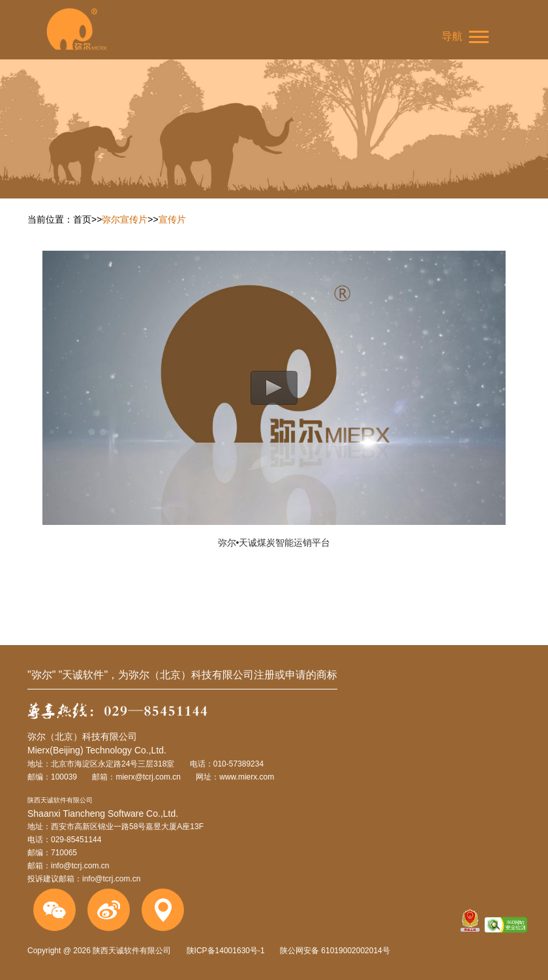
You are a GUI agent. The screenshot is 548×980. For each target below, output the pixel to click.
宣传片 (172, 219)
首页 (82, 219)
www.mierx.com (247, 777)
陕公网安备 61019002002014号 (334, 951)
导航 (465, 37)
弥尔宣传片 (125, 219)
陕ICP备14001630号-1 (226, 951)
